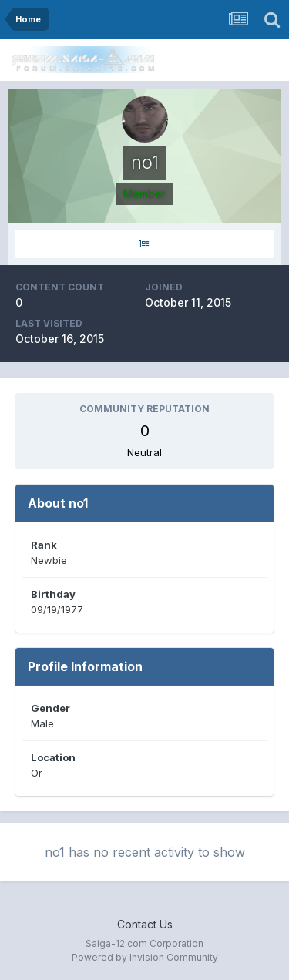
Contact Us (145, 924)
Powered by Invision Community (145, 957)
